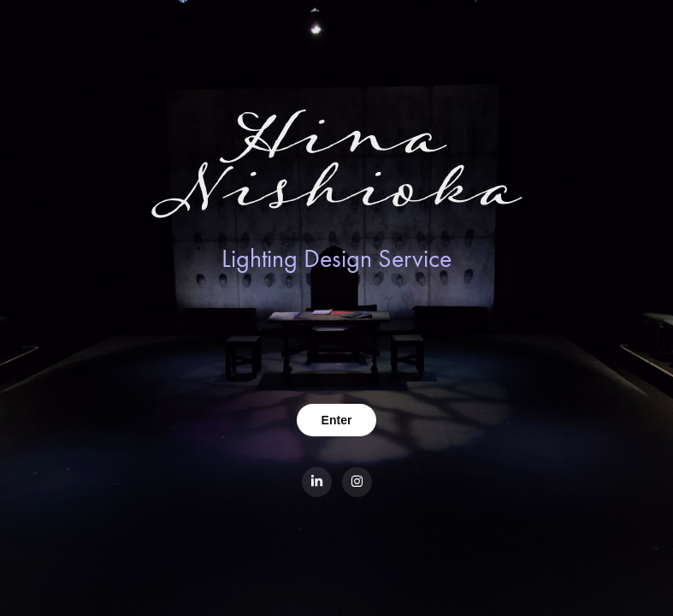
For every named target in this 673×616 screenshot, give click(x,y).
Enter (337, 420)
